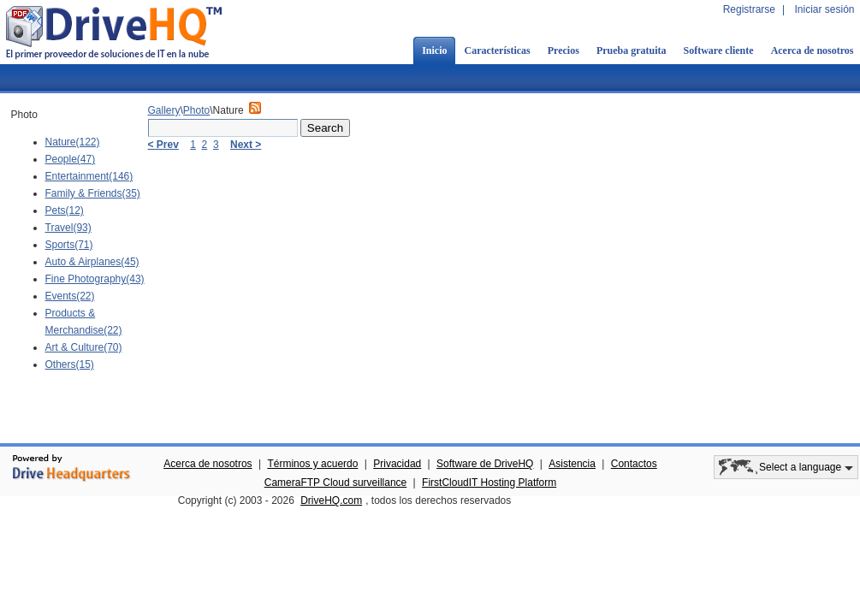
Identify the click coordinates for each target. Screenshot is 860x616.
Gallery (164, 110)
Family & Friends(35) (93, 193)
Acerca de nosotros (208, 464)
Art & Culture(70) (84, 347)
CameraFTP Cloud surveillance (336, 483)
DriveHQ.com (331, 500)
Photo (196, 110)
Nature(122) (73, 142)
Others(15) (70, 364)
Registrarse (749, 9)
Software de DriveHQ (485, 464)
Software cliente (719, 50)
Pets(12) (65, 210)
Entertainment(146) (89, 176)
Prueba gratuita (632, 50)
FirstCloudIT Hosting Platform (489, 483)
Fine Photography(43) (95, 279)
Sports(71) (69, 245)
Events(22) (70, 296)
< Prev (163, 145)
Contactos (634, 464)
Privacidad (397, 464)
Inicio (434, 50)
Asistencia (572, 464)
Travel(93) (68, 228)
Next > (246, 145)
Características (497, 50)
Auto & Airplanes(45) (92, 262)
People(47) (71, 159)
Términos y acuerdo (312, 464)
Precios (563, 50)
